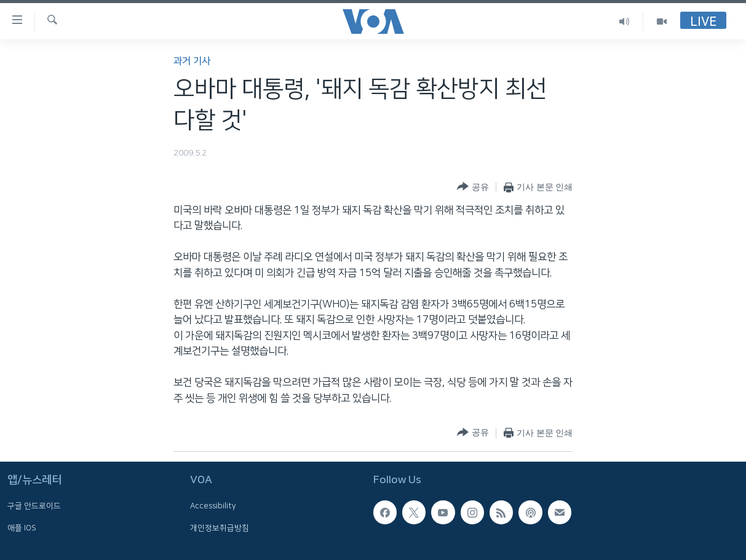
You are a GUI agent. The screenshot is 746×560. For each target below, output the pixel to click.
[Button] (473, 187)
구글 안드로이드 (34, 506)
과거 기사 (192, 61)
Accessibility (213, 506)
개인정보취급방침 (220, 527)
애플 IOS (22, 527)
